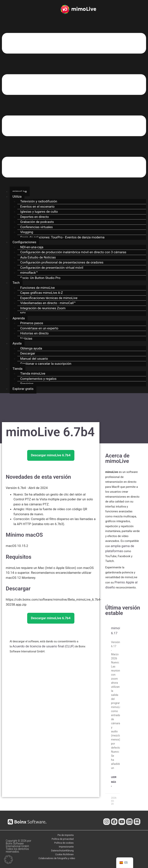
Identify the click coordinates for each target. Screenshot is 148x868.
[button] (74, 106)
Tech (16, 283)
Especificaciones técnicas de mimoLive (49, 298)
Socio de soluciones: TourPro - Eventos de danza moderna (62, 237)
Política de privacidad (63, 839)
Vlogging (27, 232)
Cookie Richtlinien (64, 854)
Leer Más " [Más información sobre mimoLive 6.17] (114, 782)
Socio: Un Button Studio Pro (40, 278)
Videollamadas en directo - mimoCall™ (48, 303)
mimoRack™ (29, 273)
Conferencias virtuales (37, 227)
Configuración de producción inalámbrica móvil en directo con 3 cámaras (73, 252)
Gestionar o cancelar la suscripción (46, 364)
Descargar (28, 353)
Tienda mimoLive (33, 373)
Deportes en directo (34, 217)
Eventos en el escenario (37, 207)
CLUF (70, 646)
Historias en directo (34, 333)
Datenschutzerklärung (62, 851)
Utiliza (17, 196)
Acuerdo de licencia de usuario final (38, 646)
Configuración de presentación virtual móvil (52, 268)
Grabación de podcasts (37, 222)
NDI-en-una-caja (32, 247)
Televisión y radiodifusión (39, 201)
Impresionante (66, 847)
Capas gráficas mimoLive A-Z (42, 293)
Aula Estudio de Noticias (38, 257)
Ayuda (17, 343)
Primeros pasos (32, 323)
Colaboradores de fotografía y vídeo (57, 858)
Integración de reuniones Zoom (43, 308)
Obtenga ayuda (31, 348)
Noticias (26, 338)
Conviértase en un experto (39, 328)
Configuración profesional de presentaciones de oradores (62, 262)
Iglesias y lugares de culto (39, 212)
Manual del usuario (34, 359)
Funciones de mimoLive (37, 288)
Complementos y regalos (38, 379)
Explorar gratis (23, 389)
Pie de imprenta (66, 835)
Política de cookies (64, 843)
